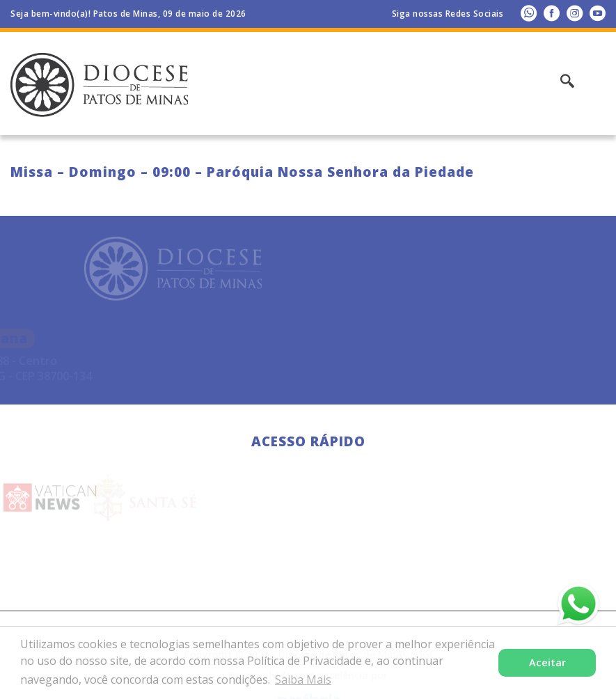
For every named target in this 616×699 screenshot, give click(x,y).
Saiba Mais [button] (303, 680)
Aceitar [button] (547, 662)
